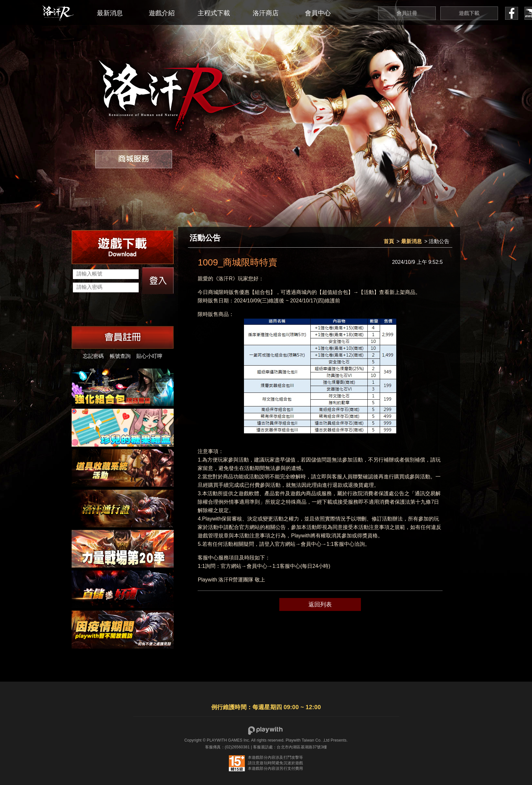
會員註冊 (407, 13)
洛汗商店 (266, 13)
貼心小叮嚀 (149, 356)
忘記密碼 (93, 356)
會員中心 (318, 13)
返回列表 (320, 604)
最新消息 (110, 13)
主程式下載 (214, 13)
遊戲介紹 (162, 13)
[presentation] (122, 310)
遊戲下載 (469, 13)
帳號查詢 (120, 356)
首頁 (389, 241)
